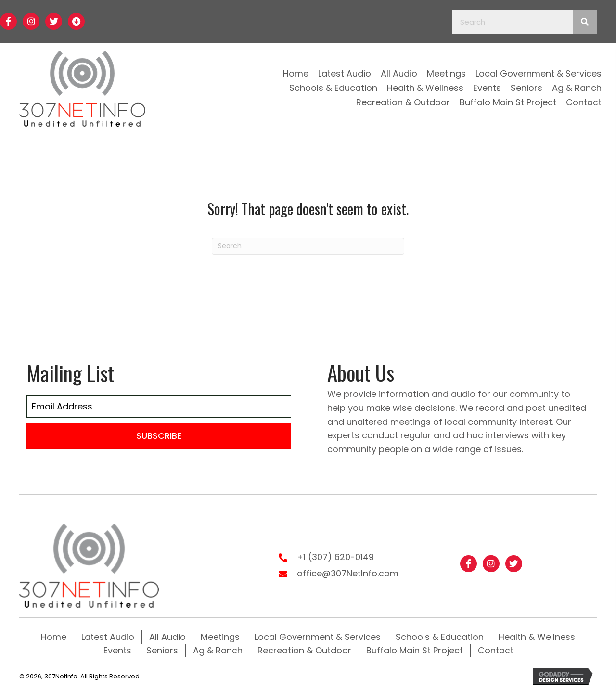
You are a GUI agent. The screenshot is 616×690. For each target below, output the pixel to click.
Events (117, 650)
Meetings (220, 637)
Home (54, 637)
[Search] (308, 246)
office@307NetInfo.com (348, 573)
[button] (8, 21)
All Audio (167, 637)
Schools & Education (440, 637)
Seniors (162, 650)
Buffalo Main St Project (415, 650)
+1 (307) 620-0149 (335, 557)
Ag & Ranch (218, 650)
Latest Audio (108, 637)
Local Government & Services (318, 637)
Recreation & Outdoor (304, 650)
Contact (496, 650)
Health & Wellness (537, 637)
